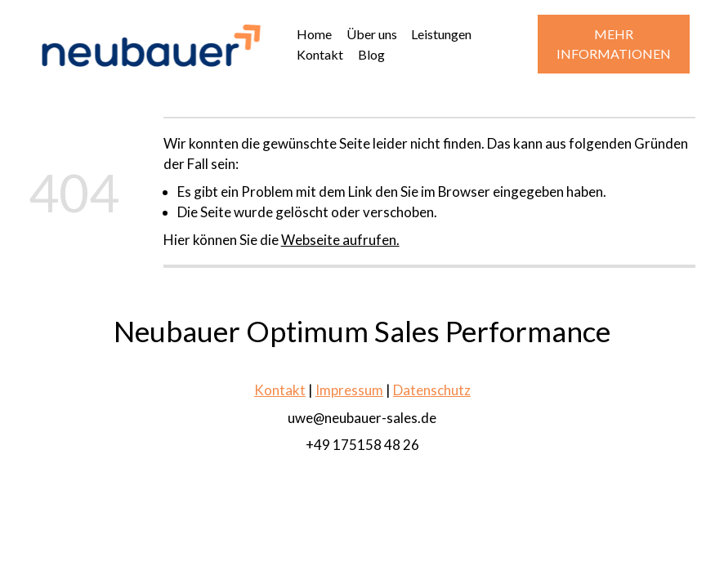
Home (314, 34)
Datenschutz (432, 391)
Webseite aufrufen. (340, 240)
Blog (371, 54)
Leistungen (441, 34)
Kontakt (320, 54)
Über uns (372, 34)
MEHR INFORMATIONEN (614, 44)
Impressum (349, 391)
